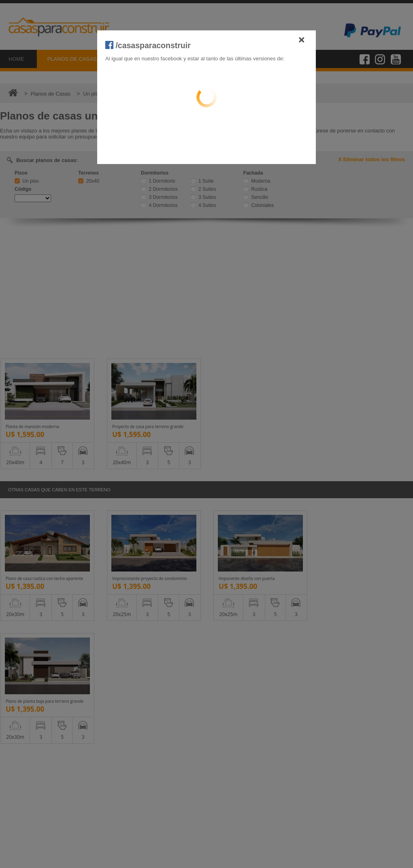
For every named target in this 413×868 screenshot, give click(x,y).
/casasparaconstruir (148, 45)
